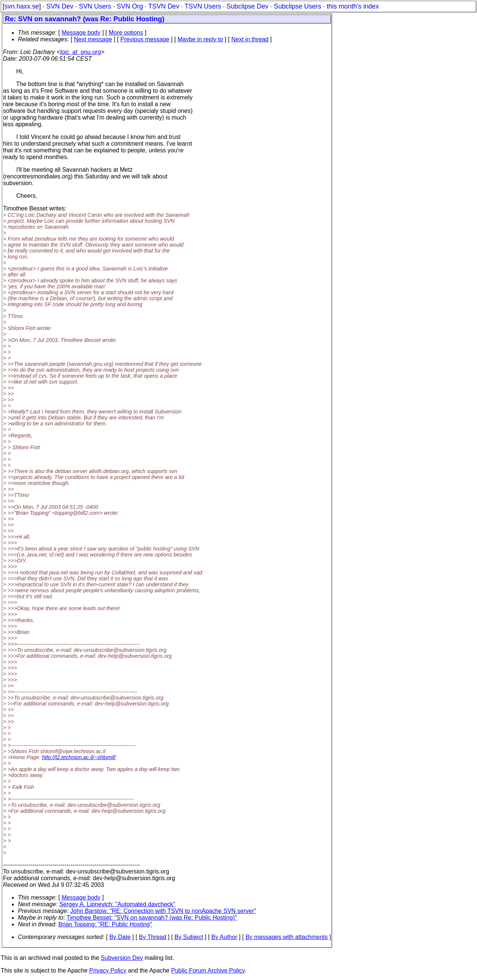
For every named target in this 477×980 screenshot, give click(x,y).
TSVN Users (203, 6)
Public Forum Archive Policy (208, 971)
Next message (93, 39)
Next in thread (250, 39)
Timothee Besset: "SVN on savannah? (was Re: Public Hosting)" (151, 918)
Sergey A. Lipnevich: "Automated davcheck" (117, 904)
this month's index (353, 6)
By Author (224, 937)
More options (126, 33)
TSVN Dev (164, 6)
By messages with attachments (287, 937)
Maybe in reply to (200, 39)
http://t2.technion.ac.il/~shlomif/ (79, 757)
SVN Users (95, 6)
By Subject (189, 937)
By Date (120, 937)
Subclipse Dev (247, 6)
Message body (81, 33)
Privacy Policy (108, 971)
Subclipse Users (298, 6)
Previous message (145, 39)
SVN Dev (60, 6)
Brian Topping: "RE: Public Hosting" (105, 924)
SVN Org (130, 6)
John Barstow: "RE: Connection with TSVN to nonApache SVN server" (163, 911)
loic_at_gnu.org (80, 52)
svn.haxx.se (22, 6)
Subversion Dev (122, 958)
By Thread (153, 937)
